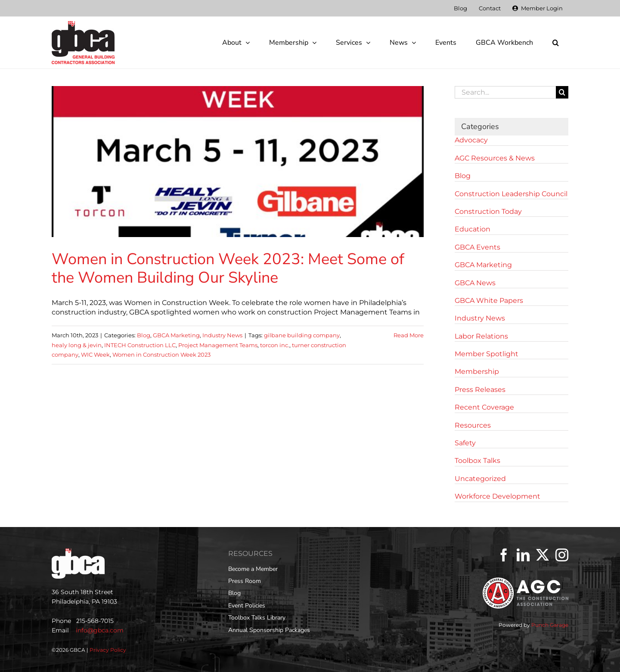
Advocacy (471, 140)
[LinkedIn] (523, 555)
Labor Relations (481, 336)
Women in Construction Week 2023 (161, 354)
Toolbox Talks (477, 461)
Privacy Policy (108, 650)
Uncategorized (480, 479)
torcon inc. (275, 345)
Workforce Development (498, 496)
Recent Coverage (484, 407)
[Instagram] (562, 555)
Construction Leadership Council (511, 194)
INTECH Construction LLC (140, 345)
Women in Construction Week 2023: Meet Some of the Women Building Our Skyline (228, 268)
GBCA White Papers (489, 301)
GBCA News (475, 283)
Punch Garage (550, 625)
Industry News (222, 335)
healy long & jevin (77, 345)
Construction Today (488, 211)
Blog (144, 335)
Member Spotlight (487, 354)
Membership (477, 371)
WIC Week (95, 354)
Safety (465, 443)
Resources (473, 425)
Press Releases (480, 390)
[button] (555, 43)
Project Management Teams (218, 345)
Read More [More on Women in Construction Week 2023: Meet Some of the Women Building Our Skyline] (409, 335)
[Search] (562, 92)
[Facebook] (504, 555)
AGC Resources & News (495, 158)
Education (473, 229)
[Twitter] (542, 555)
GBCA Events (477, 247)
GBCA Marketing (176, 335)
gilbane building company (302, 335)
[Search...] (505, 92)
